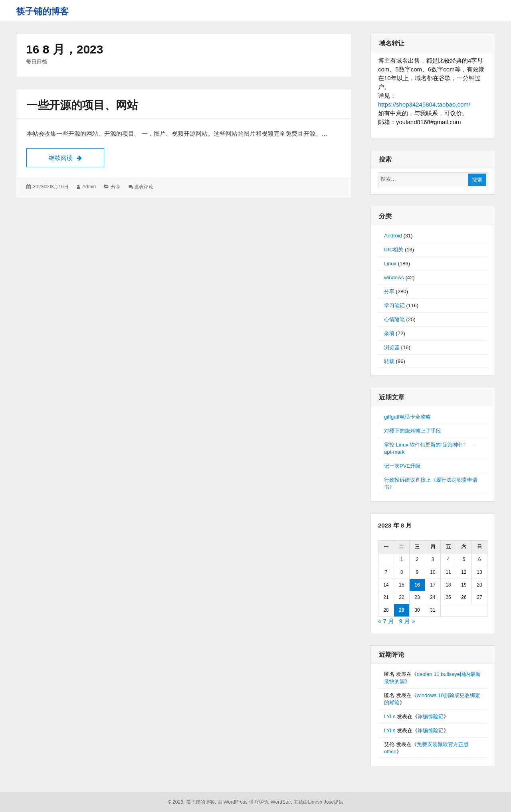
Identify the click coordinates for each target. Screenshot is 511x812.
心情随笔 (394, 319)
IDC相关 (394, 250)
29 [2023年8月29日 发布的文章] (401, 610)
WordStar (281, 802)
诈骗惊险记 (431, 716)
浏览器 (392, 347)
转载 (389, 361)
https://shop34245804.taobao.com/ (424, 104)
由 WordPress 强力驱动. (244, 802)
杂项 (389, 333)
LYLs (390, 716)
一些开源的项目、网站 (82, 105)
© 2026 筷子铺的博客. (192, 802)
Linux (390, 264)
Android (393, 236)
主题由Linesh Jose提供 (318, 802)
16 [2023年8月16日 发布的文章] (417, 585)
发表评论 (144, 187)
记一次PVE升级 (402, 466)
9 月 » (407, 621)
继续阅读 (76, 157)
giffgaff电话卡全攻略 (407, 417)
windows (394, 278)
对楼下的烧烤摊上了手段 (413, 431)
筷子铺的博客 (42, 11)
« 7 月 (386, 621)
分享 (116, 187)
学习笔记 (394, 305)
